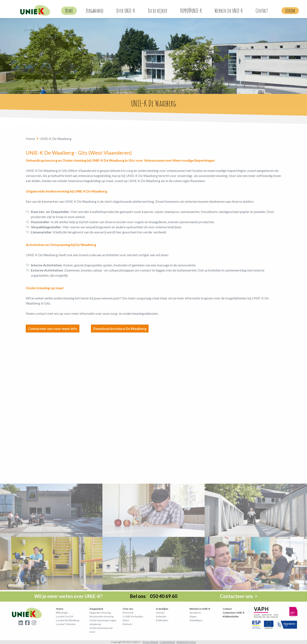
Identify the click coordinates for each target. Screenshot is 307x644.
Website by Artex (186, 642)
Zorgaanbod (95, 11)
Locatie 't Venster (66, 624)
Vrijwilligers (196, 620)
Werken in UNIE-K (229, 11)
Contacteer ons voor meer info (53, 328)
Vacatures (195, 613)
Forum (290, 11)
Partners (128, 624)
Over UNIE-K (126, 11)
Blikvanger (62, 613)
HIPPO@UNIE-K (191, 11)
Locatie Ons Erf (65, 616)
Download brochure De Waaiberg (120, 328)
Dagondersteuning (100, 613)
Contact (262, 11)
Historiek (128, 613)
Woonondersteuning (101, 616)
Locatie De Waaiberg (67, 620)
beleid (171, 642)
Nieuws (160, 613)
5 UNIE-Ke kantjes (133, 616)
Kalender (161, 616)
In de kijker (157, 11)
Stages (193, 616)
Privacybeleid (150, 642)
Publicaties (162, 620)
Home (69, 11)
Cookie (164, 642)
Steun (126, 620)
